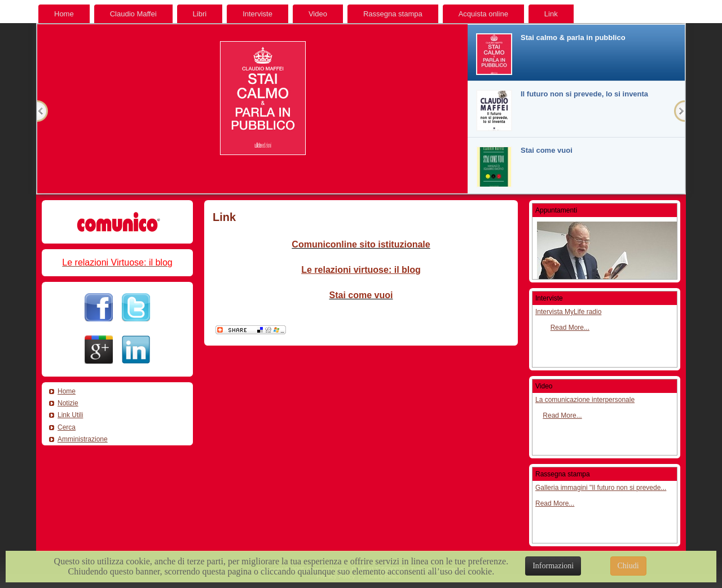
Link (551, 14)
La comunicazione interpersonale (585, 400)
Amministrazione (83, 439)
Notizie (68, 403)
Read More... (570, 328)
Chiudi (628, 566)
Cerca (67, 427)
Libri (200, 14)
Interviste (257, 14)
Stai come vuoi (361, 295)
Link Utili (70, 415)
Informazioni (553, 566)
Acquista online (483, 14)
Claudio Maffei (133, 14)
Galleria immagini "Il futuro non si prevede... (601, 488)
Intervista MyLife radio (568, 312)
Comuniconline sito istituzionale (361, 244)
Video (318, 14)
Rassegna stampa (393, 14)
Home (64, 14)
